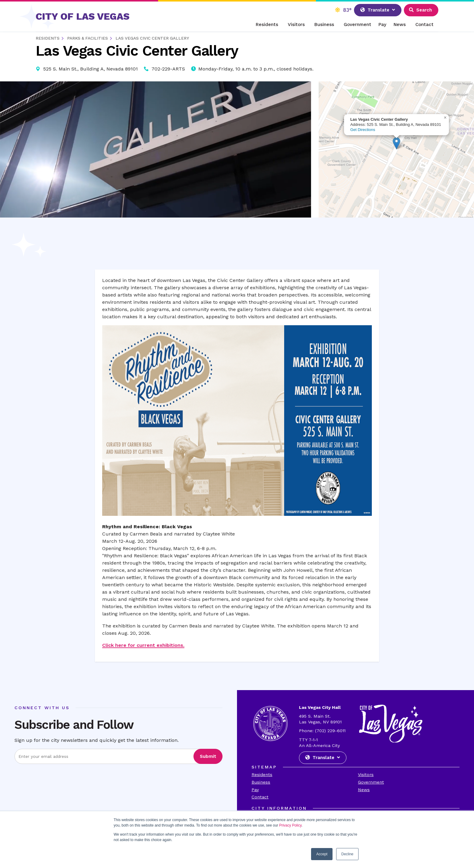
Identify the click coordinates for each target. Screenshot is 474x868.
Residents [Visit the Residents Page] (262, 775)
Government (357, 25)
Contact (424, 25)
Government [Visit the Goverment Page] (371, 782)
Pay (382, 25)
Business (324, 25)
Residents (267, 25)
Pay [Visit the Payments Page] (255, 790)
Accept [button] (322, 854)
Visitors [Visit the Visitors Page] (366, 775)
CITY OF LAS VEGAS (83, 16)
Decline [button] (347, 854)
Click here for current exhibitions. (143, 645)
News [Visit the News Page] (364, 790)
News (400, 25)
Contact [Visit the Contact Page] (260, 797)
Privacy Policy (290, 825)
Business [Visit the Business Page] (261, 782)
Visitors (296, 25)
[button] (396, 143)
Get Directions (363, 130)
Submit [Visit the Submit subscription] (208, 756)
